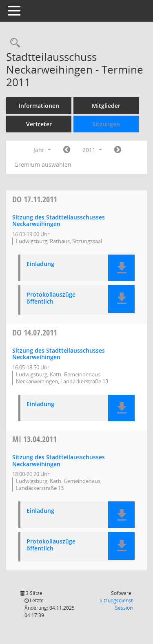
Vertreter (39, 124)
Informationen (39, 106)
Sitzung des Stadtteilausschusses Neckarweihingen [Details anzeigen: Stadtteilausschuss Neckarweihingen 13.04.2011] (59, 461)
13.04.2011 (34, 439)
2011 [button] (92, 150)
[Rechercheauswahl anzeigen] (13, 43)
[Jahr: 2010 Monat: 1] (67, 150)
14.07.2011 (35, 332)
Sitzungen (106, 124)
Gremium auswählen (43, 164)
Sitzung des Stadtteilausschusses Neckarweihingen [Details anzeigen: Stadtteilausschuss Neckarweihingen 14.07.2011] (59, 354)
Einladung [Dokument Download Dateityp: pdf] (40, 264)
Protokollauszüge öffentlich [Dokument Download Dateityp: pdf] (51, 298)
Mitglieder (106, 106)
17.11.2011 (35, 199)
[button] (121, 268)
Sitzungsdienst (116, 604)
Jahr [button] (42, 150)
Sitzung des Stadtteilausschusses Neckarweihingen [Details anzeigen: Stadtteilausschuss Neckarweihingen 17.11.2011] (59, 221)
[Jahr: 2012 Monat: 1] (118, 150)
